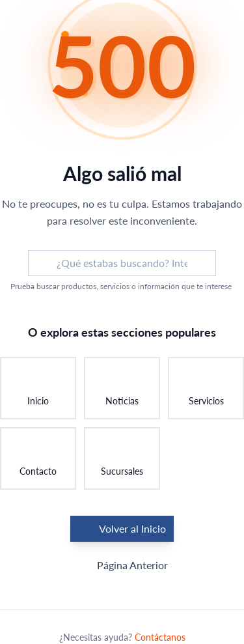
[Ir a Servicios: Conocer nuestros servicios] (206, 388)
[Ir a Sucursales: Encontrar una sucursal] (122, 458)
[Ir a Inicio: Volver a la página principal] (38, 388)
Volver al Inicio (122, 529)
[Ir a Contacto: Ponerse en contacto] (38, 458)
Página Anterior (122, 565)
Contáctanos (160, 637)
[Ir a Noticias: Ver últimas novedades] (122, 388)
